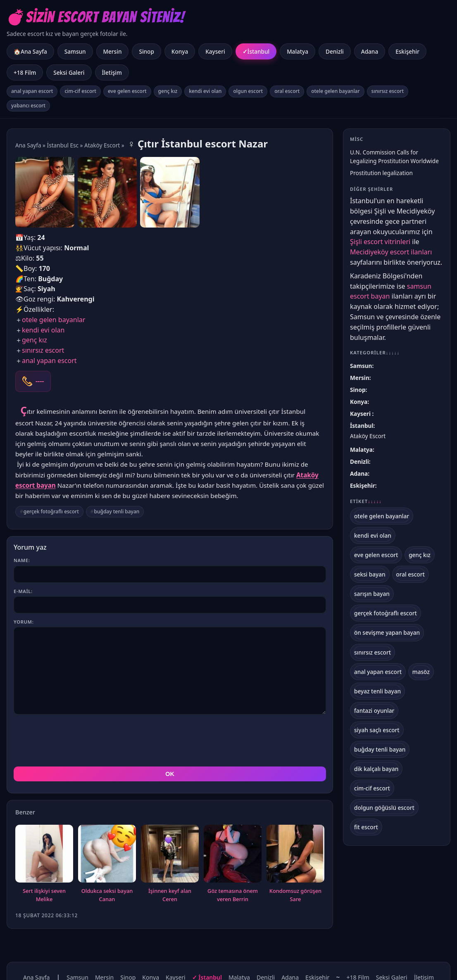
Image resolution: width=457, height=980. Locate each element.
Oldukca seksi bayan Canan (107, 858)
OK (170, 737)
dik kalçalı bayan (376, 769)
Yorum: (24, 622)
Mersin (113, 51)
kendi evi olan (205, 91)
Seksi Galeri (69, 72)
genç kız (168, 91)
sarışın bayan (372, 594)
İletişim (112, 72)
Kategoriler (375, 352)
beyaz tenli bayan (377, 691)
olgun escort (248, 91)
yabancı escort (28, 106)
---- (40, 381)
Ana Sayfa (28, 145)
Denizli (335, 51)
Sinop (146, 51)
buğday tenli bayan (117, 511)
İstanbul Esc (63, 145)
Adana (370, 51)
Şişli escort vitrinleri (380, 242)
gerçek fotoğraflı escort (51, 511)
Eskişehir (407, 51)
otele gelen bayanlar (335, 91)
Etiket (366, 501)
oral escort (287, 91)
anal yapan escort (32, 91)
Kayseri (215, 51)
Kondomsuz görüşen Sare (295, 858)
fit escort (366, 827)
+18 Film (25, 72)
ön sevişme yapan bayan (387, 632)
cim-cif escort (80, 91)
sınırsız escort (388, 91)
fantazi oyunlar (374, 711)
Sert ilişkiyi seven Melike (44, 858)
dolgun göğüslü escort (384, 808)
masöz (421, 672)
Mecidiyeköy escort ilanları (391, 252)
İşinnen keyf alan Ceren (170, 858)
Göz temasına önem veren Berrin (233, 858)
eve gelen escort (127, 91)
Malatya (298, 51)
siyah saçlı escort (377, 730)
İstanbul (259, 51)
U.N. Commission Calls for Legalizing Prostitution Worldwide (394, 157)
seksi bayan (370, 574)
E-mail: (23, 591)
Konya (180, 51)
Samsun (75, 51)
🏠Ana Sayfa (30, 51)
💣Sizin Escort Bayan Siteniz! (96, 17)
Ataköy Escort (102, 145)
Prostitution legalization (381, 173)
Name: (22, 560)
